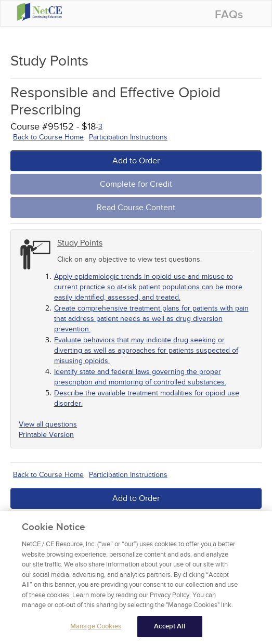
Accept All (169, 630)
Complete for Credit (136, 184)
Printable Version (46, 435)
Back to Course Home (48, 137)
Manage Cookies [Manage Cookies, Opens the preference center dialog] (96, 630)
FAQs (229, 15)
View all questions (48, 424)
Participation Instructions (128, 137)
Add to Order (136, 161)
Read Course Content (136, 208)
